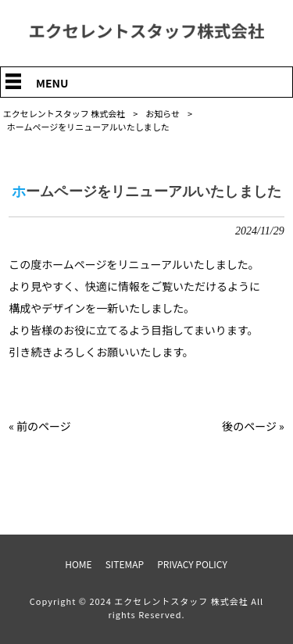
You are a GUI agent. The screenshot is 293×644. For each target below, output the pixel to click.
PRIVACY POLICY (192, 564)
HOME (78, 564)
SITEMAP (125, 564)
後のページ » (253, 426)
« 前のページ (40, 426)
